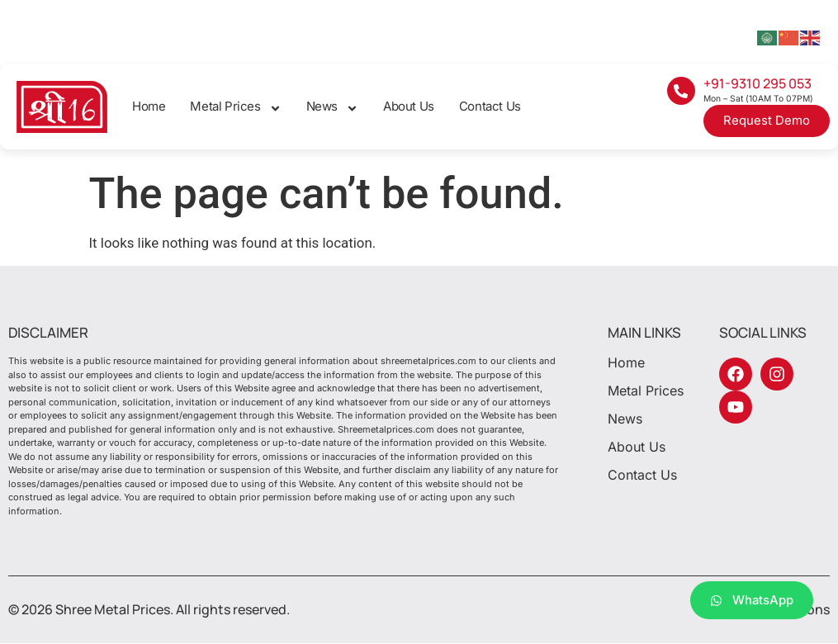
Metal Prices (235, 107)
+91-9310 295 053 (758, 83)
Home (149, 106)
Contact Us (490, 106)
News (332, 107)
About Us (409, 106)
